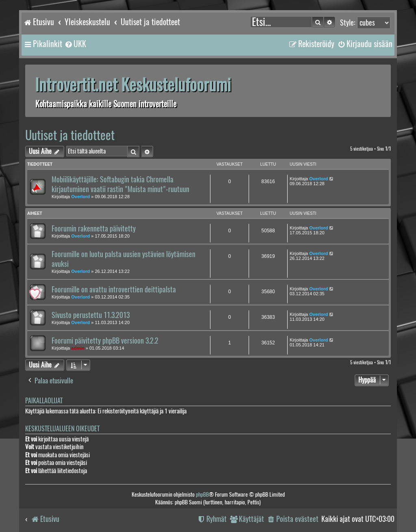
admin (78, 348)
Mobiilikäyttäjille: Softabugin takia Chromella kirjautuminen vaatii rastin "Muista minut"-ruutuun (120, 184)
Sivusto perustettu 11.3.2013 (91, 315)
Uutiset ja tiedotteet (70, 135)
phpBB (202, 494)
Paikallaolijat (44, 401)
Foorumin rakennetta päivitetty (94, 229)
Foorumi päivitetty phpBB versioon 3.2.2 (105, 341)
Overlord (80, 197)
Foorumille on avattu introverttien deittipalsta (114, 290)
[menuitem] (75, 44)
